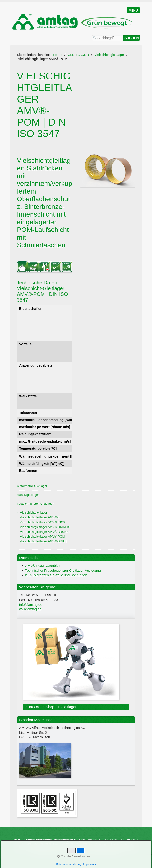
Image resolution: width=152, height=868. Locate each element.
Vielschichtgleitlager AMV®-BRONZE (45, 532)
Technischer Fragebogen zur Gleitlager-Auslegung (63, 571)
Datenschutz (111, 853)
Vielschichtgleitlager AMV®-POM (42, 537)
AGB (97, 853)
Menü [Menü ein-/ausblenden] (133, 10)
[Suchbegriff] (108, 38)
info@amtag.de (31, 605)
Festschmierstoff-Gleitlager (35, 504)
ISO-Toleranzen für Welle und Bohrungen (56, 575)
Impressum (84, 853)
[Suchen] (132, 38)
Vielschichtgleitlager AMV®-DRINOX (45, 527)
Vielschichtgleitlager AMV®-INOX (43, 522)
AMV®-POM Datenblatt (43, 566)
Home (58, 55)
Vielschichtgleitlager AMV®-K (40, 517)
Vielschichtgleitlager (34, 513)
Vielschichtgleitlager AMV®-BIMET (44, 541)
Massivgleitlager (28, 495)
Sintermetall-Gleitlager (32, 486)
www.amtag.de (30, 609)
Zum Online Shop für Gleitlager (76, 667)
